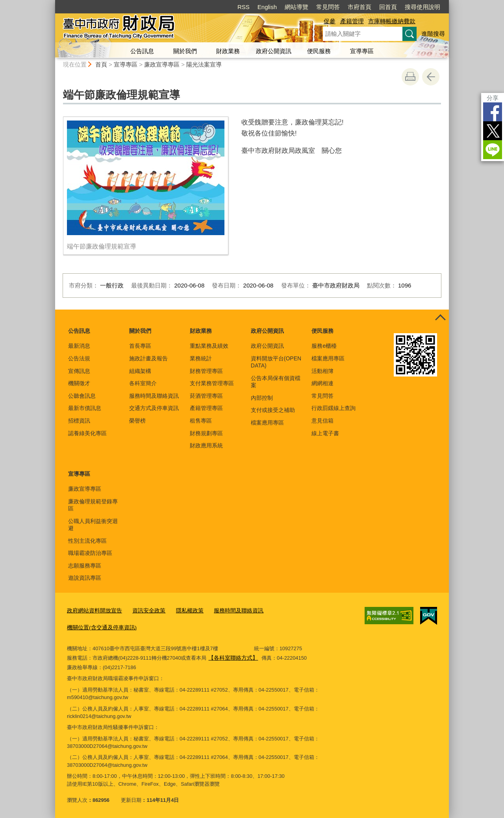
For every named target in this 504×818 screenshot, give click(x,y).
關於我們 (185, 51)
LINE (493, 150)
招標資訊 (79, 421)
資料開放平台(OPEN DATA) (276, 362)
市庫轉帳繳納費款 (392, 21)
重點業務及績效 (209, 346)
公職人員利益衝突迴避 (93, 525)
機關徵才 (79, 383)
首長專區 (140, 346)
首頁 (101, 64)
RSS (244, 7)
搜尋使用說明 (422, 7)
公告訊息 (142, 51)
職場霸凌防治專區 (90, 553)
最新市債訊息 (85, 408)
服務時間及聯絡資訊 (154, 396)
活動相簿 (322, 371)
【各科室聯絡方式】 (231, 656)
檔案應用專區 (267, 423)
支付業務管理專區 (212, 383)
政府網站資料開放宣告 (93, 611)
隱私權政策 (183, 611)
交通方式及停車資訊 (154, 408)
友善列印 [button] (410, 77)
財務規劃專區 (206, 433)
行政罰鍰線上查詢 (334, 408)
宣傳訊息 (79, 371)
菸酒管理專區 (206, 396)
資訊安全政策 (144, 611)
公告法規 (79, 358)
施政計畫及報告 (148, 358)
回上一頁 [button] (431, 77)
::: (52, 3)
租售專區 (201, 421)
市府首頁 (359, 7)
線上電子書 (325, 433)
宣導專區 (362, 51)
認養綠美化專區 (87, 433)
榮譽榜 (137, 421)
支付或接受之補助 (273, 410)
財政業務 (228, 51)
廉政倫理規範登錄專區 (93, 505)
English (267, 7)
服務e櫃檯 (324, 346)
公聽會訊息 (82, 396)
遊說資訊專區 (85, 578)
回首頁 (388, 7)
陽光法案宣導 (204, 64)
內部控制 (262, 398)
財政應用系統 (206, 445)
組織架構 (140, 371)
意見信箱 (322, 421)
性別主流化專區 (87, 541)
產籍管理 (352, 21)
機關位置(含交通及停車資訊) (99, 627)
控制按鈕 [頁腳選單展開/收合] (440, 318)
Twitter (493, 131)
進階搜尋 (433, 34)
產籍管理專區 (206, 408)
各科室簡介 (143, 383)
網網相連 (322, 383)
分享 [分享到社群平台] (493, 98)
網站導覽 (296, 7)
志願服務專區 (85, 566)
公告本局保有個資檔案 (276, 382)
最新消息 (79, 346)
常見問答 (328, 7)
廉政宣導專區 (162, 64)
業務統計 (201, 358)
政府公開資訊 (274, 51)
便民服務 (319, 51)
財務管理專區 (206, 371)
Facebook (493, 112)
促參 (330, 21)
